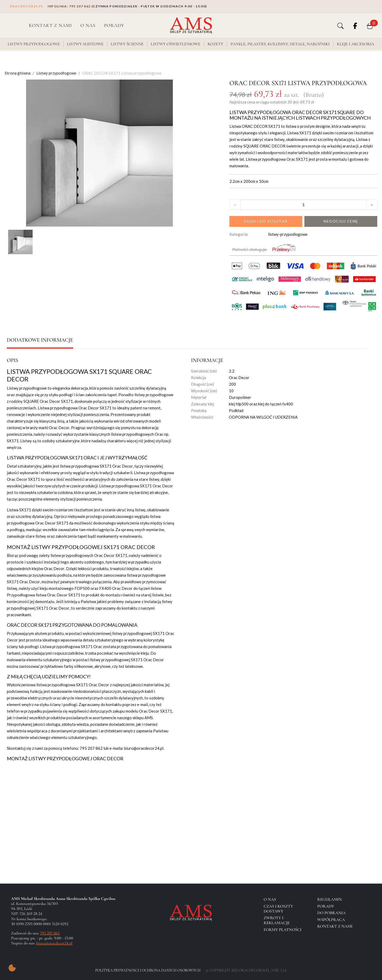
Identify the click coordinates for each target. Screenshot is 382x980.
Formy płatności (283, 930)
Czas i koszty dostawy (278, 909)
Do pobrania (331, 913)
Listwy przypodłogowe (34, 44)
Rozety (215, 44)
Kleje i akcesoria (356, 44)
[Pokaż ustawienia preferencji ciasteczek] (12, 968)
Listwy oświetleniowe (175, 44)
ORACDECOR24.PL (26, 6)
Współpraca (331, 920)
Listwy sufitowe (85, 44)
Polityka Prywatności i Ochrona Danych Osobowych (148, 970)
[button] (340, 26)
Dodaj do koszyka (266, 221)
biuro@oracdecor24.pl (54, 943)
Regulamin (330, 899)
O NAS (88, 25)
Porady (326, 906)
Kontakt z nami (51, 25)
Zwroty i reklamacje (277, 920)
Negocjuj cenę (341, 221)
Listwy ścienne (127, 44)
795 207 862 (69, 6)
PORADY (114, 25)
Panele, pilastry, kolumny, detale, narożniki (280, 44)
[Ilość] (303, 205)
